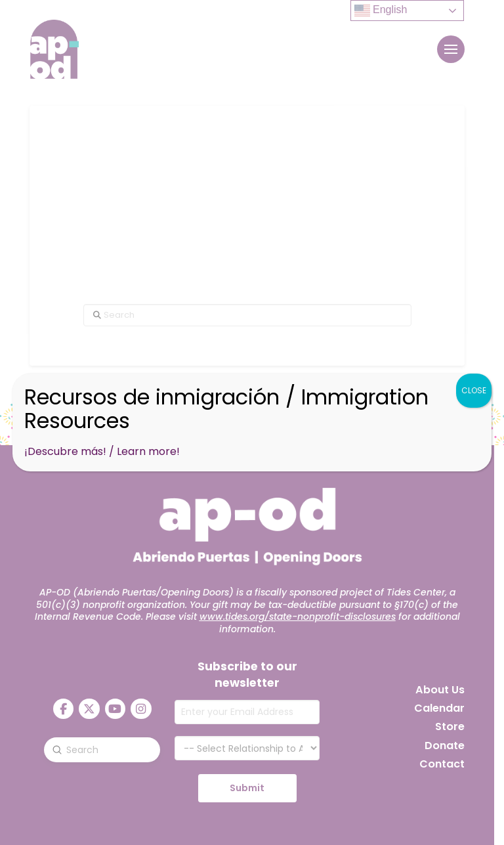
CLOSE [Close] (474, 390)
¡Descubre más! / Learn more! (102, 451)
